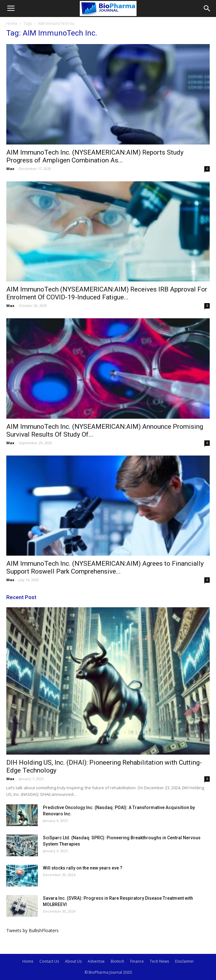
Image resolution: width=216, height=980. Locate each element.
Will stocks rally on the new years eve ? (83, 868)
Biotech (117, 961)
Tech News (159, 961)
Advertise (96, 961)
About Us (73, 961)
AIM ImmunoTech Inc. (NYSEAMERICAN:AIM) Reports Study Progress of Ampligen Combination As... (95, 156)
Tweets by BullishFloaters (32, 930)
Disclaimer (184, 961)
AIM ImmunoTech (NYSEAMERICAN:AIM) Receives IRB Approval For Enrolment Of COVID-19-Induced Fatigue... (107, 293)
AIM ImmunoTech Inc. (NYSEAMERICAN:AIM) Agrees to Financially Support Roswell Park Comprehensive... (105, 567)
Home (12, 23)
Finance (137, 961)
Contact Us (49, 961)
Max (10, 169)
